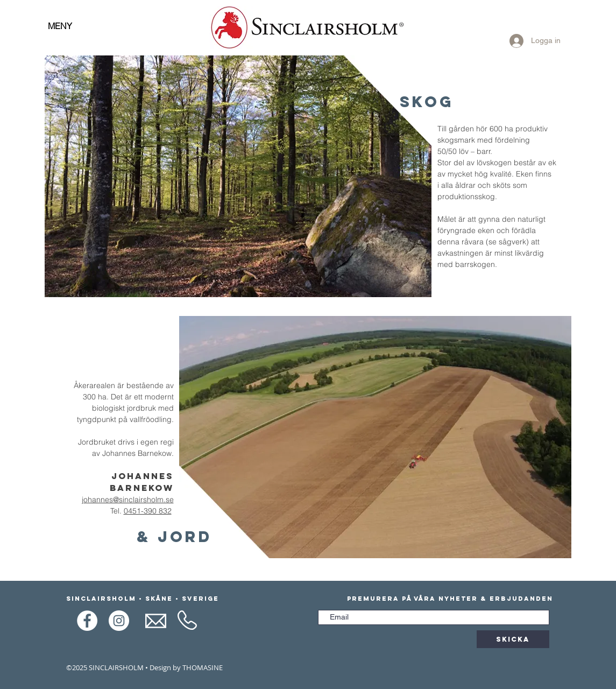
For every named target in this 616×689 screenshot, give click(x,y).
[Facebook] (87, 621)
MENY (60, 26)
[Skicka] (513, 639)
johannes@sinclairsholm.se (128, 500)
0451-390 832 (148, 511)
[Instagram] (119, 621)
